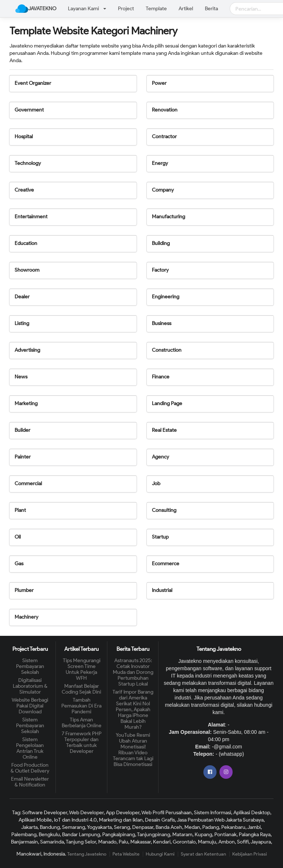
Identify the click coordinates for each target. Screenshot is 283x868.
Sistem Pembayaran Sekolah (30, 667)
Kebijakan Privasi (250, 854)
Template (156, 9)
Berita (211, 9)
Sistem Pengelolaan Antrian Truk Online (30, 748)
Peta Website (126, 854)
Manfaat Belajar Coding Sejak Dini (81, 689)
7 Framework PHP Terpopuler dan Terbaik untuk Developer (82, 742)
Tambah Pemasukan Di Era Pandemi (81, 706)
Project (126, 9)
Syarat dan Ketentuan (203, 854)
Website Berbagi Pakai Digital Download (30, 706)
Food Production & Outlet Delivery (30, 768)
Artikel (186, 9)
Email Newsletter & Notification (30, 782)
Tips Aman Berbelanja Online (82, 723)
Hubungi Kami (160, 854)
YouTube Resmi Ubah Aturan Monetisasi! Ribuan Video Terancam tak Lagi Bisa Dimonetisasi (133, 750)
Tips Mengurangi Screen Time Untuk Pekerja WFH (82, 669)
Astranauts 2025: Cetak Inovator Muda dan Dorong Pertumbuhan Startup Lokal (133, 672)
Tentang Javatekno (87, 854)
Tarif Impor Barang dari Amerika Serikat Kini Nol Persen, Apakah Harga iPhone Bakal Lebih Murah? (133, 710)
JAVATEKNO (36, 9)
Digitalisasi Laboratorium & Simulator (30, 686)
